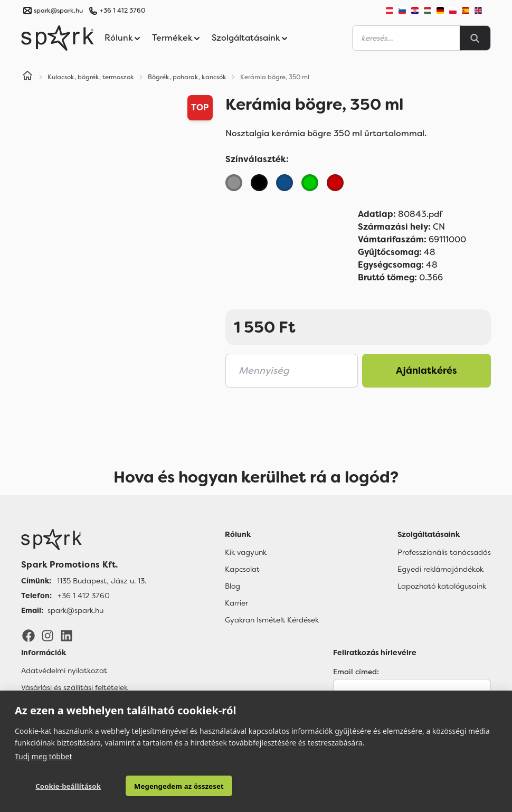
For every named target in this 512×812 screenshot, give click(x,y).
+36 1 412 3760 (122, 11)
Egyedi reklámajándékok (440, 569)
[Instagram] (48, 635)
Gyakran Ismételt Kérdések (272, 620)
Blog (233, 586)
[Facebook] (29, 635)
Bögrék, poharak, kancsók (187, 77)
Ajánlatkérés (426, 371)
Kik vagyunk (246, 552)
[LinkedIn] (67, 635)
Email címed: (356, 672)
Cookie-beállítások (62, 786)
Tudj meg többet (44, 756)
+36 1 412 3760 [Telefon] (84, 596)
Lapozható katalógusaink (442, 586)
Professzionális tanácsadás (444, 552)
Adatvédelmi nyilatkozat (64, 671)
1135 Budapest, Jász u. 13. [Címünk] (102, 581)
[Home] (27, 77)
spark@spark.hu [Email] (75, 610)
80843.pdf (400, 214)
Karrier (236, 603)
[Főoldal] (84, 540)
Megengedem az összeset (164, 786)
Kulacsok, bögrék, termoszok (91, 77)
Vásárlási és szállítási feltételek (74, 687)
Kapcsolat (242, 569)
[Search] (475, 38)
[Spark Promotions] (58, 38)
